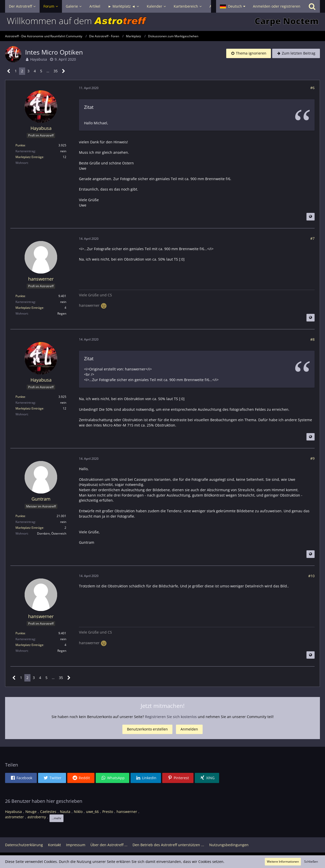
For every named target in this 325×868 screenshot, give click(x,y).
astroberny (37, 817)
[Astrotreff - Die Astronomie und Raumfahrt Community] (162, 22)
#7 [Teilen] (312, 238)
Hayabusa (39, 59)
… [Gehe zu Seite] (48, 71)
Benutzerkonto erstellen (147, 729)
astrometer (14, 817)
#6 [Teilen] (312, 88)
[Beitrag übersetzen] (311, 217)
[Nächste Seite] (64, 71)
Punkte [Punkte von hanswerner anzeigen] (20, 296)
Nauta (65, 812)
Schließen (311, 862)
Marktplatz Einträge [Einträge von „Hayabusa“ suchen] (29, 157)
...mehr (56, 818)
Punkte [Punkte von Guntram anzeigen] (20, 516)
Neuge (31, 812)
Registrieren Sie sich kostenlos (171, 717)
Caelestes (48, 812)
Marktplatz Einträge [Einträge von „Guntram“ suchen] (29, 528)
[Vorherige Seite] (9, 71)
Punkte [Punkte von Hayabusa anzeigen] (20, 145)
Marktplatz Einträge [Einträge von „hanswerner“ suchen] (29, 308)
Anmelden (189, 729)
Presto (108, 812)
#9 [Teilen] (312, 458)
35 (56, 71)
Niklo (78, 812)
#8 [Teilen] (312, 339)
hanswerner (127, 812)
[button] (233, 6)
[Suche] (312, 6)
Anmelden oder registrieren (277, 6)
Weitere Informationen (283, 862)
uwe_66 (92, 812)
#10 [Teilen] (311, 576)
